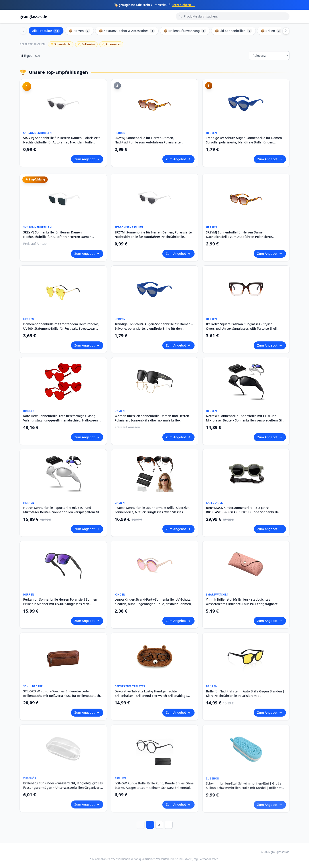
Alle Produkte (46, 31)
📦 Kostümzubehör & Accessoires (127, 31)
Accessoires (111, 44)
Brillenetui (86, 44)
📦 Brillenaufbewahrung (185, 31)
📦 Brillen (271, 31)
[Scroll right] (286, 31)
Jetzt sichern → (184, 5)
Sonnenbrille (61, 44)
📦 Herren (79, 31)
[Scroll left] (23, 31)
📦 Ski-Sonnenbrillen (233, 31)
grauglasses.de (33, 16)
